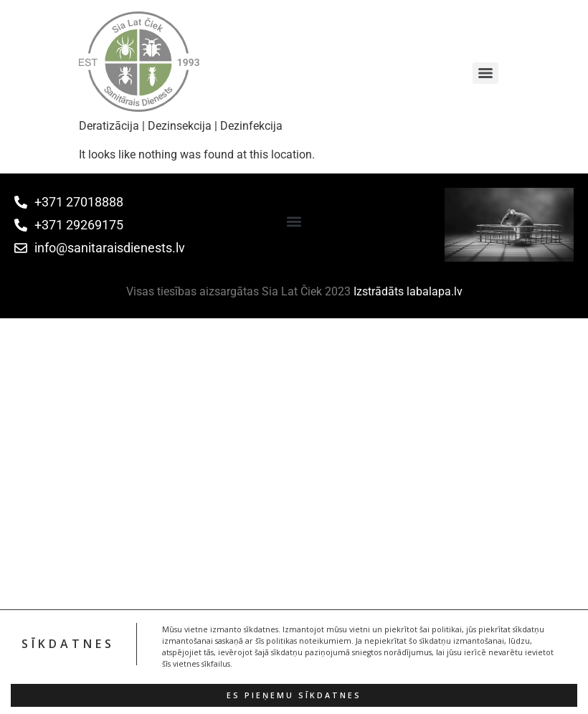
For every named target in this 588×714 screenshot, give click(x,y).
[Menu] (485, 73)
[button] (294, 221)
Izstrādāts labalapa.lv (408, 291)
